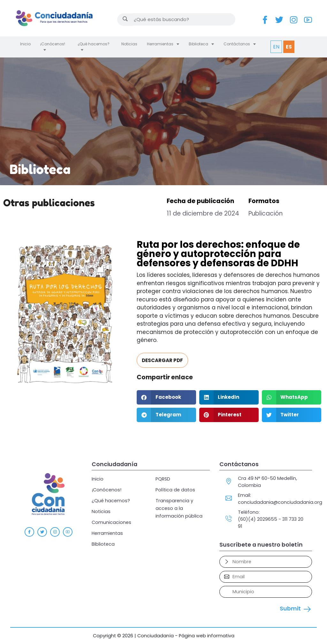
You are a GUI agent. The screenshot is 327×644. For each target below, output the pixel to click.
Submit (290, 609)
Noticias (129, 44)
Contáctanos (237, 44)
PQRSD (163, 479)
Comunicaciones (111, 522)
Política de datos (175, 490)
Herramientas (160, 44)
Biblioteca (198, 44)
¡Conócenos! (53, 44)
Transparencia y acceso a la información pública (179, 508)
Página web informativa (207, 636)
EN (276, 47)
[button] (166, 397)
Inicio (25, 44)
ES (289, 47)
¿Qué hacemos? (94, 44)
